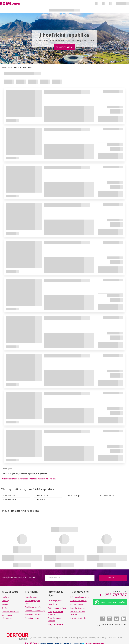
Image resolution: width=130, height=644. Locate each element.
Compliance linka (32, 618)
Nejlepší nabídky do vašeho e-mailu (19, 577)
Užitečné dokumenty (11, 612)
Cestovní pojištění (55, 600)
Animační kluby (77, 604)
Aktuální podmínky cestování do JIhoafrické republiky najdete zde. (29, 479)
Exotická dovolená (78, 608)
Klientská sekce (31, 597)
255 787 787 (115, 595)
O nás (4, 608)
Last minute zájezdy (79, 601)
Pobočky (6, 601)
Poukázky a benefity (33, 607)
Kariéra (5, 604)
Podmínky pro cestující (57, 608)
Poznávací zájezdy (78, 618)
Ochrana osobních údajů (35, 611)
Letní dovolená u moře (80, 597)
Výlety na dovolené (55, 624)
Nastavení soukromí (33, 614)
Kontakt (5, 597)
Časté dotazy (53, 604)
